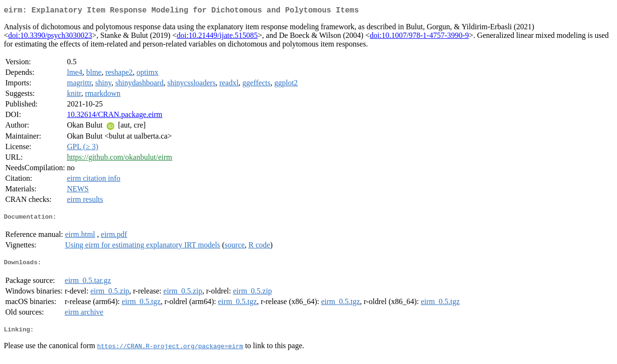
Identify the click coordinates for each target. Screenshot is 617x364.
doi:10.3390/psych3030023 (50, 37)
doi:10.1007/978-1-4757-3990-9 (419, 37)
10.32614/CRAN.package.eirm (115, 116)
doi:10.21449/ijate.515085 (217, 37)
